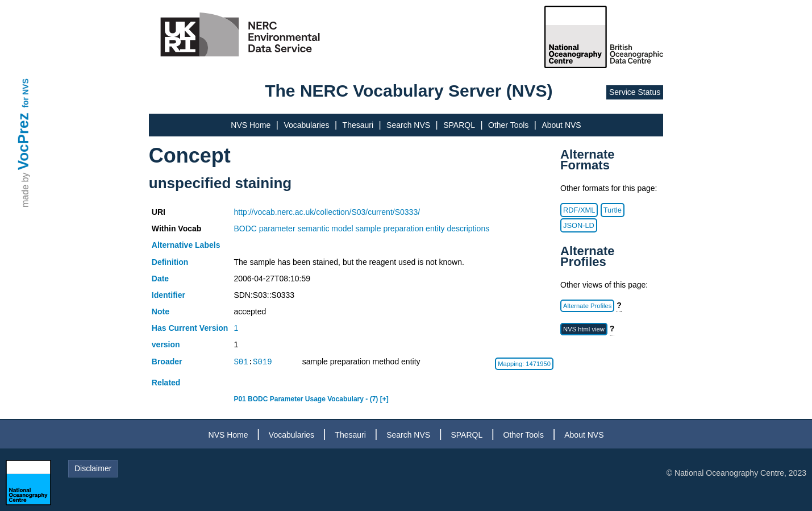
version (166, 344)
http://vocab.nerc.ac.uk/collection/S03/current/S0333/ (327, 212)
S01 (241, 362)
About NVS (561, 125)
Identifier (168, 295)
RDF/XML (579, 210)
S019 (263, 362)
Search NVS (408, 125)
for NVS (26, 93)
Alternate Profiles (587, 306)
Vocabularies (306, 125)
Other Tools (508, 125)
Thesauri (358, 125)
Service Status (635, 92)
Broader (167, 362)
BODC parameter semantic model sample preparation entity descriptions (361, 229)
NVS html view (584, 329)
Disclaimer (93, 468)
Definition (170, 262)
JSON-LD (579, 225)
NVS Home (251, 125)
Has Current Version (190, 328)
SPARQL (459, 125)
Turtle (613, 210)
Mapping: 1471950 (524, 364)
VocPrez (23, 141)
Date (160, 279)
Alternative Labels (186, 245)
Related (166, 383)
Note (161, 311)
